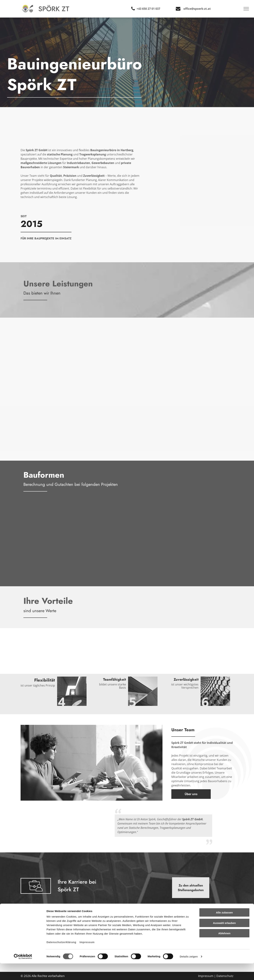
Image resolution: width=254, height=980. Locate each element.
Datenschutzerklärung (61, 959)
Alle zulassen (224, 929)
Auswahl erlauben (224, 939)
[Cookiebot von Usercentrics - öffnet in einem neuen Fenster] (23, 973)
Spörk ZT (54, 9)
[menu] (246, 9)
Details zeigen (189, 973)
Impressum (87, 959)
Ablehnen (224, 950)
